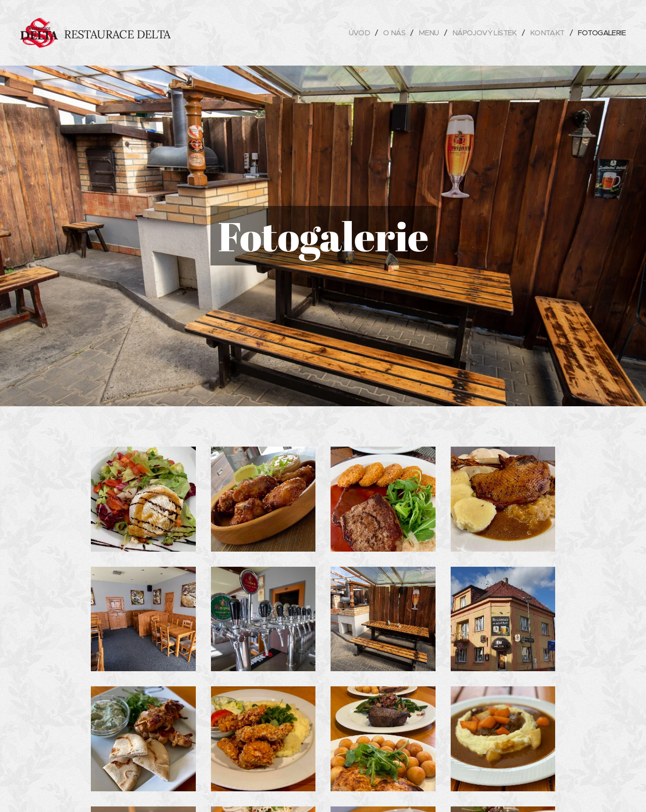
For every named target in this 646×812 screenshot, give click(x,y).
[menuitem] (349, 33)
